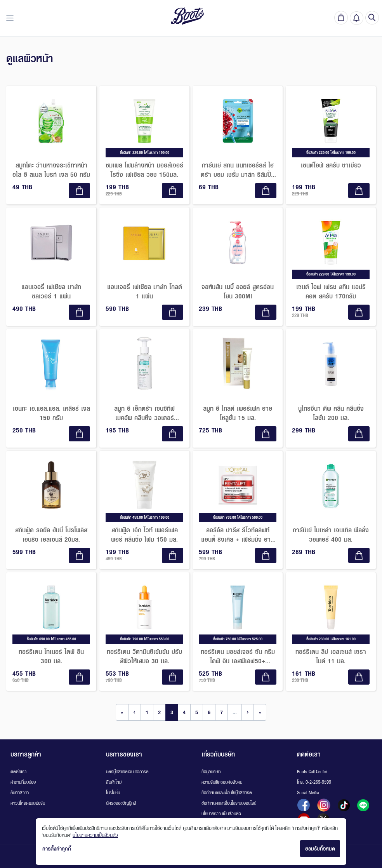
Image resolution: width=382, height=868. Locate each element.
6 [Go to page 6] (209, 712)
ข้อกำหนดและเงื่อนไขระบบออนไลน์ (229, 803)
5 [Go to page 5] (197, 712)
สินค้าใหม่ (114, 782)
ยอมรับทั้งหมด (320, 849)
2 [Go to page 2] (159, 712)
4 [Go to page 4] (184, 712)
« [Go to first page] (122, 712)
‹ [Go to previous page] (135, 712)
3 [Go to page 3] (172, 712)
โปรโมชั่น (113, 792)
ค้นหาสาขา (20, 792)
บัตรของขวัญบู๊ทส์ (121, 803)
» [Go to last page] (260, 712)
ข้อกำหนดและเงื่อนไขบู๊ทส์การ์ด (227, 792)
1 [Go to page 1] (147, 712)
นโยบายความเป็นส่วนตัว (221, 813)
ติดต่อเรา (18, 771)
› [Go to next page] (248, 712)
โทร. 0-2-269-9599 (314, 782)
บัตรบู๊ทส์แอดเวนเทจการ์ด (127, 771)
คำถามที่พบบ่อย (23, 782)
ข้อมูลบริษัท (211, 771)
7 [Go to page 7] (221, 712)
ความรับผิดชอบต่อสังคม (222, 782)
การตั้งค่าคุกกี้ (57, 849)
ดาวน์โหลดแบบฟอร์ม (28, 803)
